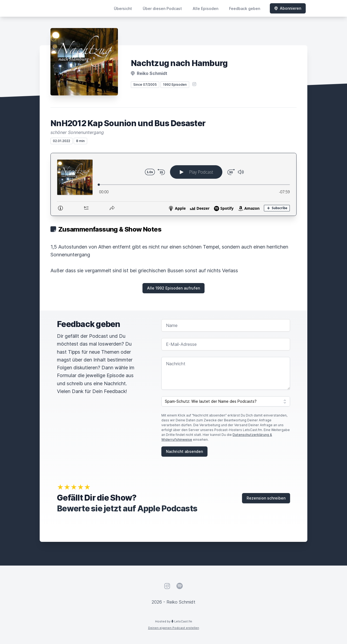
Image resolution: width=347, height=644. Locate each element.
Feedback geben (245, 8)
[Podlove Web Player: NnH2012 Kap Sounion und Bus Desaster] (174, 184)
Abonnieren (288, 8)
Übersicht (123, 8)
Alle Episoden (205, 8)
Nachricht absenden (184, 451)
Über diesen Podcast (162, 8)
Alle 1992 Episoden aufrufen (174, 288)
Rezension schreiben (266, 498)
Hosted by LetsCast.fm (174, 621)
